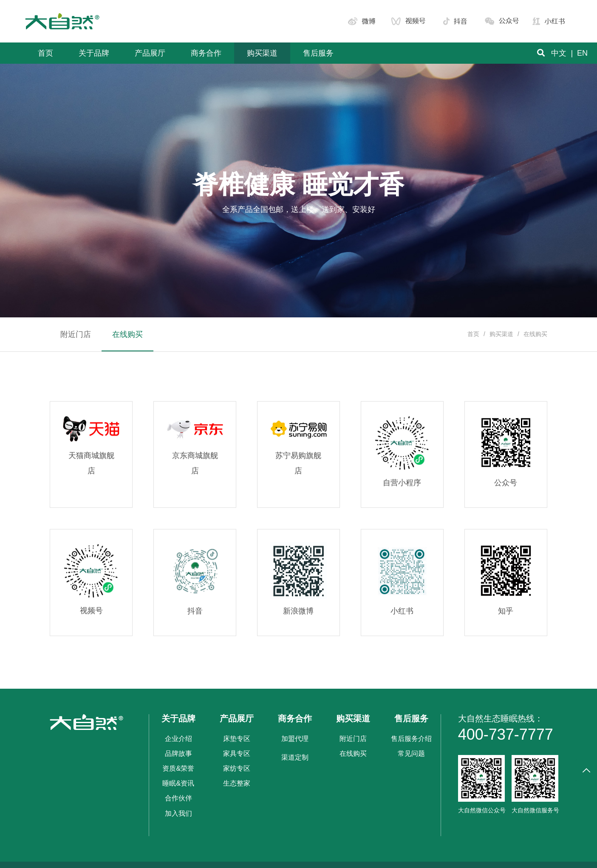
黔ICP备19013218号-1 (324, 857)
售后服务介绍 (411, 739)
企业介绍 (178, 739)
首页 (473, 334)
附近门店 (353, 739)
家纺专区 (237, 768)
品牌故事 (178, 753)
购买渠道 (501, 334)
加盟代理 (295, 739)
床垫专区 (237, 739)
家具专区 (237, 753)
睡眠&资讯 (178, 783)
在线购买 (353, 753)
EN (582, 53)
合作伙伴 (178, 798)
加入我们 (178, 813)
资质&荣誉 (178, 768)
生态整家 (237, 783)
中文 (559, 53)
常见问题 (411, 753)
